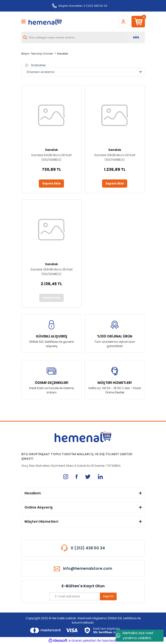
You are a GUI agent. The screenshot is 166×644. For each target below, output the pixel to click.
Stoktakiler (38, 65)
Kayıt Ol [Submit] (108, 596)
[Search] (83, 37)
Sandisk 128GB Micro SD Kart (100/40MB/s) (115, 157)
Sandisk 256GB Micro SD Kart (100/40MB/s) (52, 272)
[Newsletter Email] (83, 596)
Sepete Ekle (51, 183)
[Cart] (138, 22)
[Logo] (45, 22)
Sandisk (63, 54)
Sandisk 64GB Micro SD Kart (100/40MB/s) (51, 157)
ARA (136, 37)
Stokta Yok (52, 298)
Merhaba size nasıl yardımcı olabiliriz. (134, 635)
